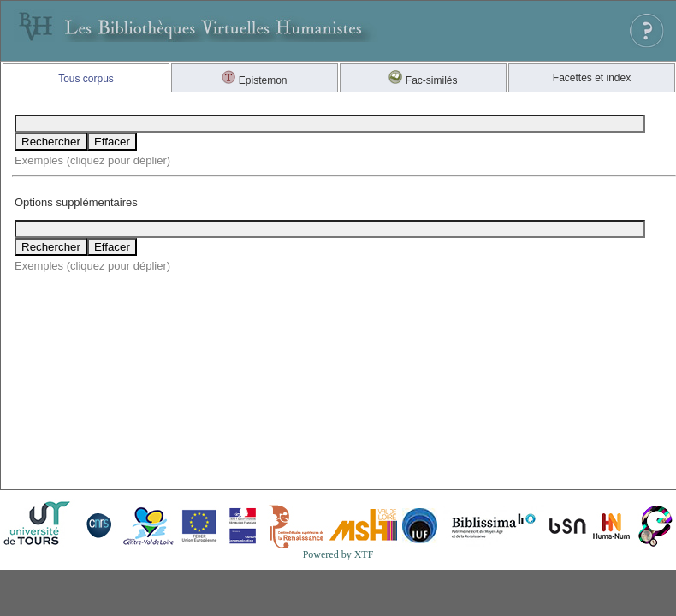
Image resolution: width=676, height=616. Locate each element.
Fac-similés (423, 80)
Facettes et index (592, 78)
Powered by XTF (338, 554)
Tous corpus (86, 79)
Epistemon (254, 80)
